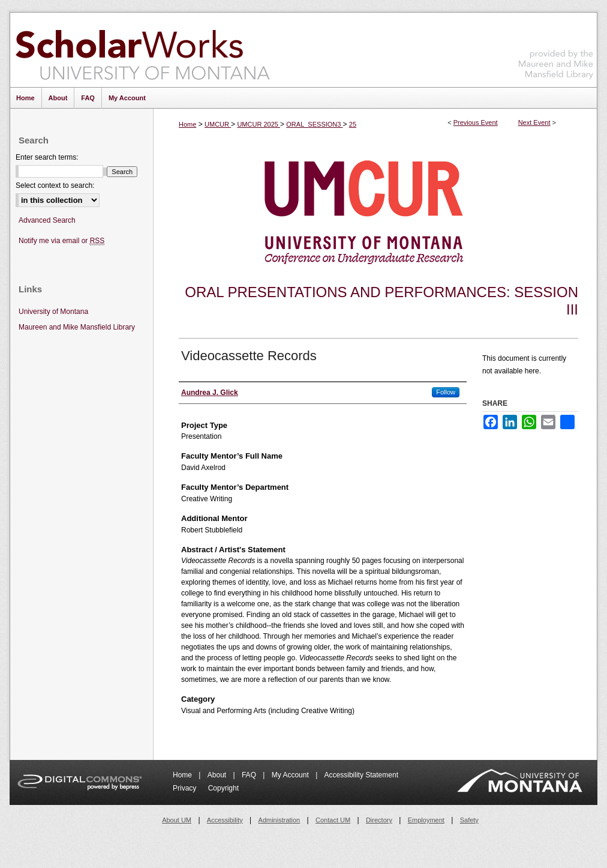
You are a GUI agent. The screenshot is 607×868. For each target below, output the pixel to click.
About (218, 775)
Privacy (186, 788)
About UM (177, 820)
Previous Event (476, 122)
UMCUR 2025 (259, 124)
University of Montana (53, 312)
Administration (280, 820)
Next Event (534, 122)
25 (353, 124)
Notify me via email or (61, 241)
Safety (469, 820)
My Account (291, 775)
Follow (446, 392)
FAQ (250, 775)
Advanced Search (47, 220)
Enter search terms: (47, 157)
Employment (426, 820)
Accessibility (225, 820)
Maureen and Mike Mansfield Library (556, 48)
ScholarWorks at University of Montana (142, 50)
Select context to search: (55, 185)
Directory (379, 820)
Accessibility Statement (361, 775)
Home (187, 124)
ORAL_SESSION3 (314, 124)
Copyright (223, 788)
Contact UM (333, 820)
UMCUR (218, 124)
